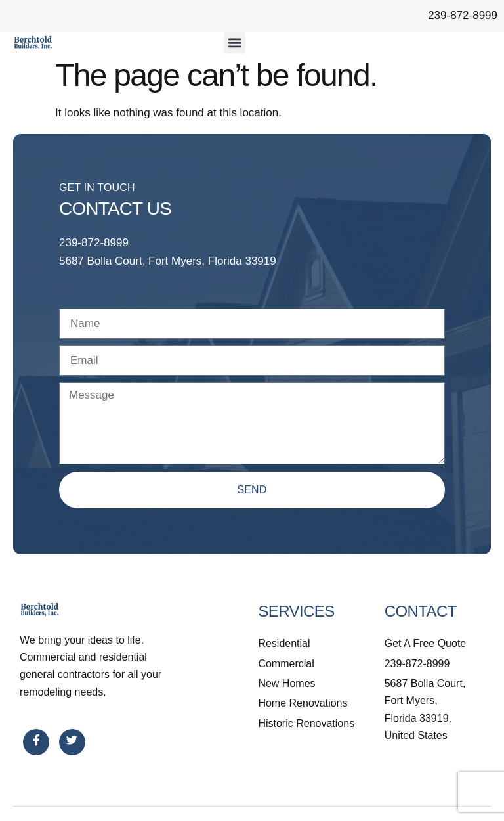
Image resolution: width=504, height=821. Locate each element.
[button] (235, 42)
